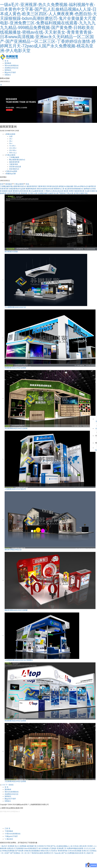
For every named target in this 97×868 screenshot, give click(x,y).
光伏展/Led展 (33, 193)
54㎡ (11, 143)
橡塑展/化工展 (59, 189)
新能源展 (24, 193)
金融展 (51, 193)
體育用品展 (16, 193)
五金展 (87, 191)
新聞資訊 (8, 70)
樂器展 (66, 191)
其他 (27, 184)
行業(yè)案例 (11, 155)
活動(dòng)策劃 (12, 171)
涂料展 (9, 193)
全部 (11, 136)
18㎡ (11, 139)
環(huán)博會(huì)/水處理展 (84, 186)
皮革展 (76, 193)
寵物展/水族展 (7, 191)
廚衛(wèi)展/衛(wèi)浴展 (45, 189)
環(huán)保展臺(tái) (12, 65)
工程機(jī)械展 (14, 157)
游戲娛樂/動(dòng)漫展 (17, 189)
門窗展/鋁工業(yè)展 (66, 193)
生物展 (81, 193)
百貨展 (92, 191)
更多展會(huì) (14, 169)
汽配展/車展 (14, 164)
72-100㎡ (13, 146)
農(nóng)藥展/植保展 (36, 191)
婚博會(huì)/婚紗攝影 (66, 186)
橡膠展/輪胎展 (31, 189)
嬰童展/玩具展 (18, 191)
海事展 (71, 191)
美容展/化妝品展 (15, 167)
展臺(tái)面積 (11, 134)
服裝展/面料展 (14, 162)
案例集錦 (8, 63)
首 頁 (6, 61)
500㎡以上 (13, 153)
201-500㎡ (13, 150)
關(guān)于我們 (10, 72)
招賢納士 (8, 75)
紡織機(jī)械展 (43, 193)
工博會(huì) (48, 191)
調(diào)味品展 (58, 191)
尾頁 (12, 785)
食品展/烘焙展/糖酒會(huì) (74, 189)
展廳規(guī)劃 (11, 174)
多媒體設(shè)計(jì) (11, 68)
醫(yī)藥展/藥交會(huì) (17, 160)
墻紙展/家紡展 (79, 191)
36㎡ (11, 141)
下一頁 (8, 785)
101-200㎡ (13, 148)
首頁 (2, 184)
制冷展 (56, 193)
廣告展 (26, 191)
